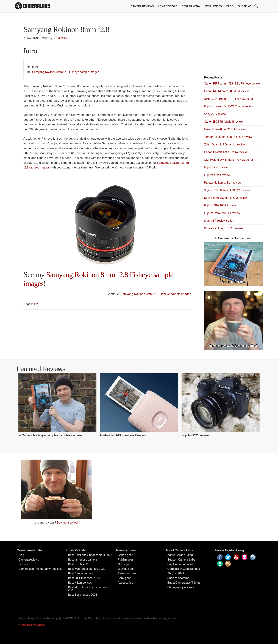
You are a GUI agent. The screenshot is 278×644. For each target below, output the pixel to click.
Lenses (23, 564)
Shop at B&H (176, 573)
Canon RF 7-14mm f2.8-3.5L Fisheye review (232, 84)
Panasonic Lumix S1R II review (224, 228)
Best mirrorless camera (83, 560)
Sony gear (124, 578)
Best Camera (191, 6)
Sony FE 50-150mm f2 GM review (225, 198)
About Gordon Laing (180, 555)
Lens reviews (168, 6)
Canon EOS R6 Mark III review (223, 122)
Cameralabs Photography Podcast (40, 569)
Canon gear (125, 555)
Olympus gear (127, 569)
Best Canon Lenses (80, 573)
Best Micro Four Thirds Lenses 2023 (87, 589)
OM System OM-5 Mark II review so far (229, 160)
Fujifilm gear (125, 560)
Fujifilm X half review (217, 175)
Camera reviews (142, 6)
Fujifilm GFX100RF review (221, 205)
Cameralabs (32, 6)
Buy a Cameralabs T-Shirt (184, 583)
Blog (230, 6)
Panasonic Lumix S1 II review (223, 183)
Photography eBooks (181, 587)
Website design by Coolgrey (32, 625)
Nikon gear (125, 564)
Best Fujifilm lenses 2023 (84, 578)
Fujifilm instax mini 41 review (222, 213)
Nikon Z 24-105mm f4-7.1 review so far (229, 99)
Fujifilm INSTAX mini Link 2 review (123, 435)
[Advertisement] (231, 51)
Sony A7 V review (215, 114)
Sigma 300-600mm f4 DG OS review (227, 190)
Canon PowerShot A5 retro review (225, 152)
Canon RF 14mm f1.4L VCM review (226, 91)
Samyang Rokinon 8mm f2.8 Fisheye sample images (66, 72)
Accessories (125, 583)
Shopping (245, 6)
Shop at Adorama (178, 578)
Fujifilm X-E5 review (217, 167)
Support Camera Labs (181, 560)
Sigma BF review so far (219, 221)
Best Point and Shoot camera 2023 (90, 555)
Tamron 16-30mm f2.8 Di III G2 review (228, 137)
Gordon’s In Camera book (184, 569)
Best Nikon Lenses (80, 583)
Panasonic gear (128, 573)
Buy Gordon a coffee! (181, 564)
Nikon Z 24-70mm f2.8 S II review (225, 129)
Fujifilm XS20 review (195, 435)
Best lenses (213, 6)
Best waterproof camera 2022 (87, 569)
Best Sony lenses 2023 (83, 595)
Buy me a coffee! (68, 523)
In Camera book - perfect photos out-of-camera (50, 435)
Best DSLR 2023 (79, 564)
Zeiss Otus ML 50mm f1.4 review (225, 144)
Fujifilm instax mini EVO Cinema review (229, 106)
